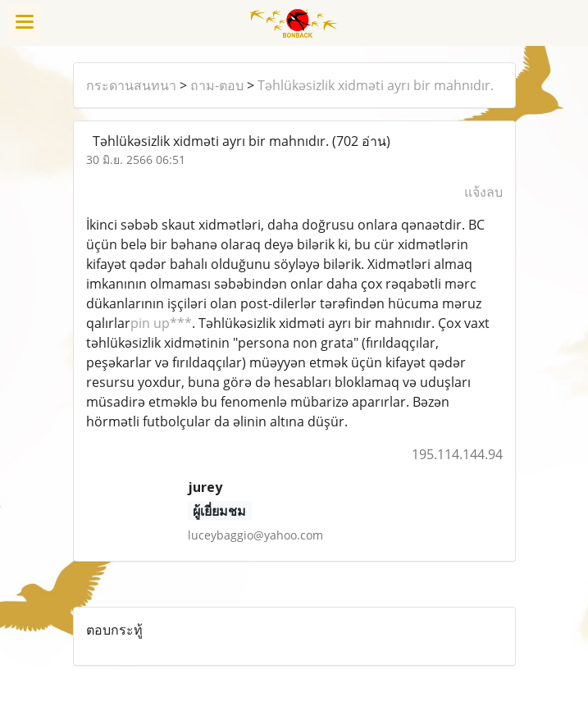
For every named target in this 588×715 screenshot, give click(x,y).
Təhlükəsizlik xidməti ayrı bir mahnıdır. (376, 85)
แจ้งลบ (483, 192)
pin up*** (161, 323)
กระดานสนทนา (131, 85)
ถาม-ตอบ (217, 85)
